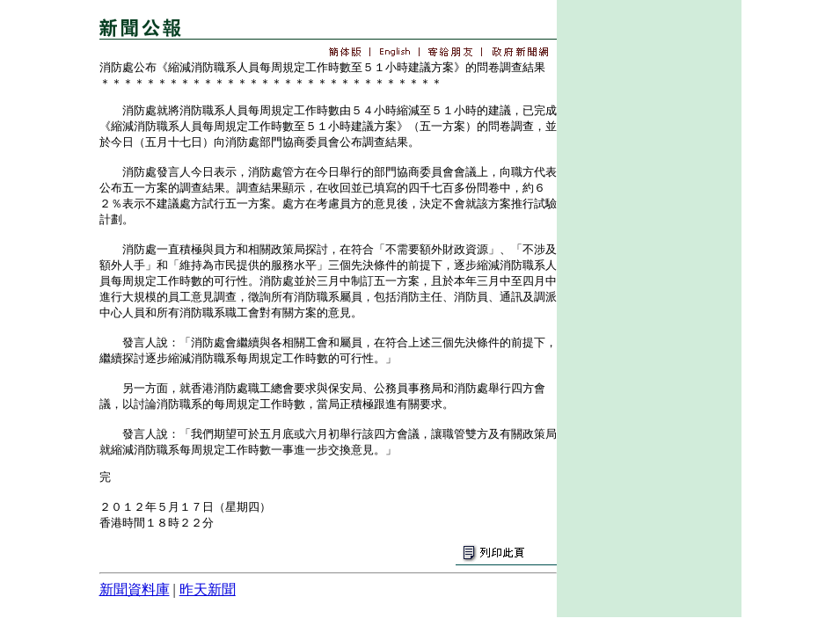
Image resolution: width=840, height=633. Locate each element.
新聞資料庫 (135, 589)
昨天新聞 (208, 589)
